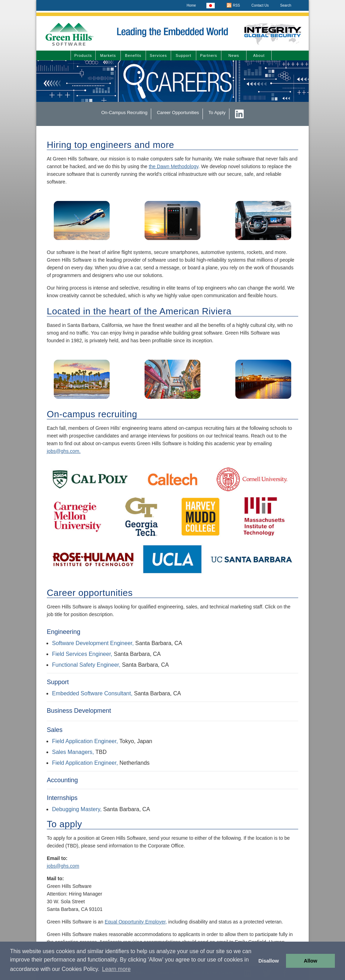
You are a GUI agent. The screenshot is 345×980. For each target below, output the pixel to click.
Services (158, 55)
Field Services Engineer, (82, 654)
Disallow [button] (269, 961)
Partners (209, 55)
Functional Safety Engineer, (87, 665)
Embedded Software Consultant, (92, 693)
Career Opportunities (178, 113)
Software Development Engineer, (93, 643)
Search (286, 5)
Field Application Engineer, (85, 741)
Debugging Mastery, (77, 809)
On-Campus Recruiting (124, 113)
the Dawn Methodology (174, 166)
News (234, 55)
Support (183, 55)
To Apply (217, 113)
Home (191, 5)
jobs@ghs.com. (64, 451)
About (259, 55)
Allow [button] (310, 961)
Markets (108, 55)
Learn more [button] (116, 969)
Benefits (133, 55)
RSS (233, 5)
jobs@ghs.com (63, 866)
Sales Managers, (73, 752)
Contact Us (260, 5)
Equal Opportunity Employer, (136, 922)
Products (83, 55)
